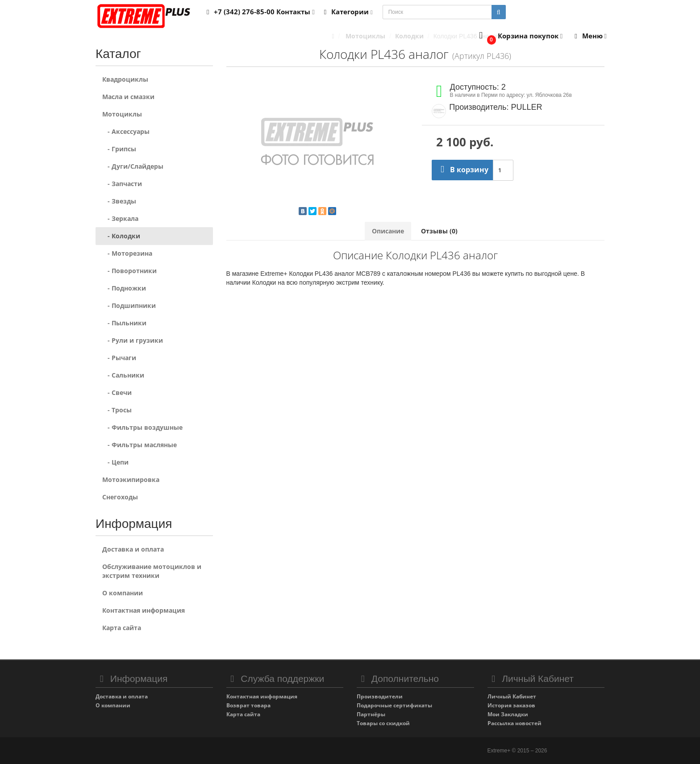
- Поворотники (129, 271)
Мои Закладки (508, 714)
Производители (380, 696)
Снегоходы (120, 497)
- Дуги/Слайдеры (133, 166)
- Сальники (123, 375)
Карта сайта (122, 628)
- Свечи (117, 392)
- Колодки (121, 236)
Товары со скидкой (383, 723)
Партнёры (371, 714)
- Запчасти (122, 184)
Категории (347, 12)
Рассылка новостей (515, 723)
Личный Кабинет (512, 696)
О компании (123, 593)
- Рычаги (119, 358)
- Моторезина (127, 253)
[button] (519, 36)
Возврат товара (248, 705)
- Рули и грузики (133, 340)
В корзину (462, 170)
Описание (388, 231)
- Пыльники (124, 323)
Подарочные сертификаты (394, 705)
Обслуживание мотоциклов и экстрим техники (152, 571)
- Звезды (119, 201)
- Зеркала (120, 218)
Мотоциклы (122, 114)
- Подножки (124, 288)
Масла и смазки (128, 97)
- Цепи (115, 462)
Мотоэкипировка (131, 480)
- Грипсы (119, 149)
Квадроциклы (125, 79)
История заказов (511, 705)
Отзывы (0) (439, 231)
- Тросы (117, 410)
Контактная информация (144, 610)
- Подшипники (129, 305)
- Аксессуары (126, 131)
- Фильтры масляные (140, 445)
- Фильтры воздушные (142, 427)
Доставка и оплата (133, 549)
